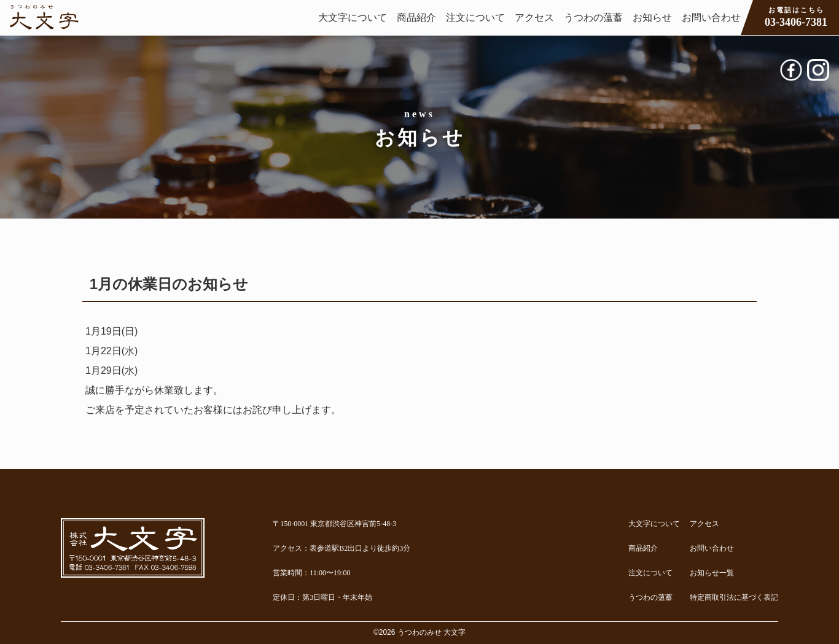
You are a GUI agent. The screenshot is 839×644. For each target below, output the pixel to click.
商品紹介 (416, 17)
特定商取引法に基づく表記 (734, 597)
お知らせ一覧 (712, 573)
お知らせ (652, 17)
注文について (475, 17)
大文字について (353, 17)
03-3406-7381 (796, 17)
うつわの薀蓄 (593, 17)
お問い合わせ (711, 17)
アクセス (534, 17)
